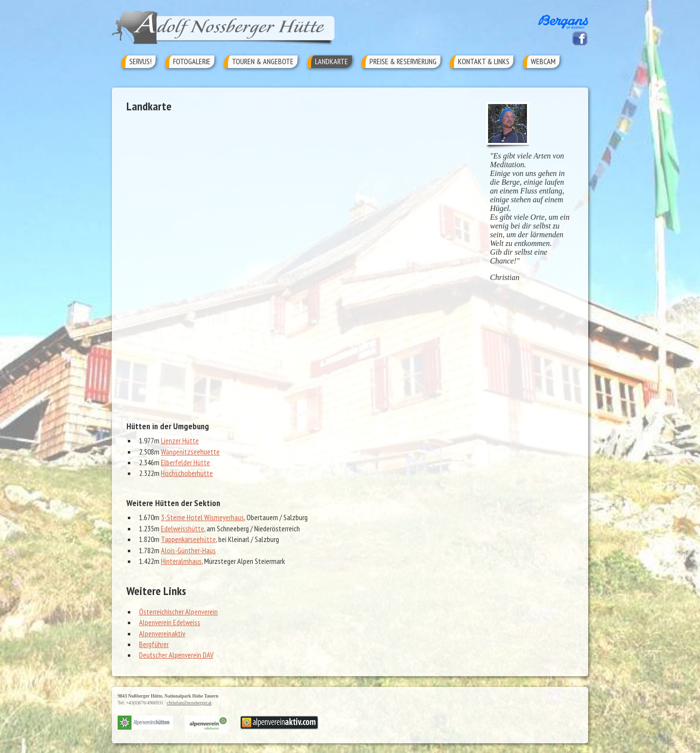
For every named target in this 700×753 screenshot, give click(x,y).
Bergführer (154, 644)
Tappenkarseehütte (188, 539)
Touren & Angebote (263, 61)
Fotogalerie (192, 61)
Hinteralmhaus (181, 561)
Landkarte (332, 61)
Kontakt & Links (484, 61)
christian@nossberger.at (189, 703)
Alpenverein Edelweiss (170, 622)
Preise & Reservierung (403, 61)
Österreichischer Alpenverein (178, 612)
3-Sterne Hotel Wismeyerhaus (202, 517)
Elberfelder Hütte (185, 462)
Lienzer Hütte (180, 440)
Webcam (543, 61)
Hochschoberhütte (187, 473)
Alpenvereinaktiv (162, 633)
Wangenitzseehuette (190, 452)
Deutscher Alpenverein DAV (176, 655)
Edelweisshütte (183, 528)
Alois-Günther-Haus (188, 550)
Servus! (140, 61)
